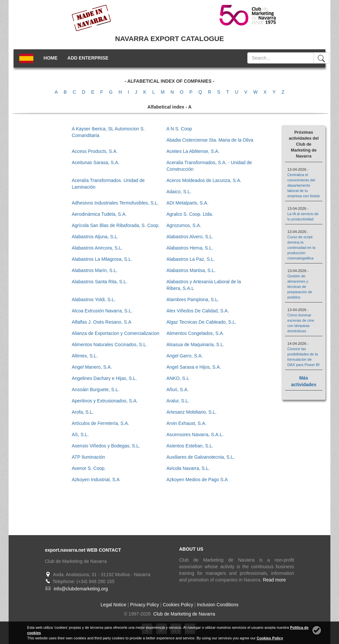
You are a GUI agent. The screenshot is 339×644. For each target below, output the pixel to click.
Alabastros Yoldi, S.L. (94, 299)
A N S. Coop (179, 129)
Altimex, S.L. (85, 356)
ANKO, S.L (178, 378)
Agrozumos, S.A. (184, 225)
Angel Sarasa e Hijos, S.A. (194, 367)
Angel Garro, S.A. (185, 356)
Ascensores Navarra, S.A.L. (195, 435)
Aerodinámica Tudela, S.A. (99, 214)
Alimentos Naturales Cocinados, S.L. (110, 345)
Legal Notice (114, 605)
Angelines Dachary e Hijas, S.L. (104, 378)
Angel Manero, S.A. (92, 367)
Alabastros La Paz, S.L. (191, 259)
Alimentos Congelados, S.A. (195, 333)
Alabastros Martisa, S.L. (191, 270)
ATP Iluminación (89, 457)
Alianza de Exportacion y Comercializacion (116, 333)
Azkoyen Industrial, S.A (96, 480)
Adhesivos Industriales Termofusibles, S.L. (115, 203)
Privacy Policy (145, 605)
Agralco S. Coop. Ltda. (190, 214)
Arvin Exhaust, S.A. (187, 423)
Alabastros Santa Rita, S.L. (100, 282)
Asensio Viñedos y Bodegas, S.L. (106, 446)
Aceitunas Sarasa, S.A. (96, 162)
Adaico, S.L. (179, 192)
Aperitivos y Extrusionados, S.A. (105, 401)
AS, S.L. (80, 435)
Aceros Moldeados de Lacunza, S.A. (204, 180)
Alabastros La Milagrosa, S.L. (102, 259)
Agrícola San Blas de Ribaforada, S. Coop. (116, 225)
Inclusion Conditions (218, 605)
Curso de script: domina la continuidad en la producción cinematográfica (301, 248)
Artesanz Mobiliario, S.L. (192, 412)
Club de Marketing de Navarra (184, 614)
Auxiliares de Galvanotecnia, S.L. (201, 457)
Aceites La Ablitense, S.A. (193, 151)
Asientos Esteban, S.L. (190, 446)
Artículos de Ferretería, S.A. (101, 423)
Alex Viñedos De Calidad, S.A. (198, 311)
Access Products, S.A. (95, 151)
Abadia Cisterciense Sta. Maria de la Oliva (210, 140)
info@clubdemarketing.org (81, 589)
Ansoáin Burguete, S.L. (96, 390)
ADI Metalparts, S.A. (188, 203)
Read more (274, 580)
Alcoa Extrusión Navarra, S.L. (102, 311)
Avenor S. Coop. (89, 468)
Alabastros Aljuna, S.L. (95, 237)
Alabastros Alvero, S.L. (190, 237)
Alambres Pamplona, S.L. (193, 299)
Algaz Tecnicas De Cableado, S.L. (201, 322)
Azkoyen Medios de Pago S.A (197, 480)
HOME (51, 58)
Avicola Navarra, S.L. (188, 468)
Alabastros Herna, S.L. (190, 248)
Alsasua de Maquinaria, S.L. (195, 345)
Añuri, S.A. (178, 390)
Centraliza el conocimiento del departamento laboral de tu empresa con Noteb (304, 185)
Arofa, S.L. (83, 412)
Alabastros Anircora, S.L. (97, 248)
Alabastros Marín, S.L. (95, 270)
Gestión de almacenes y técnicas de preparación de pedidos (300, 287)
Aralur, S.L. (178, 401)
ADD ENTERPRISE (88, 58)
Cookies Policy (178, 605)
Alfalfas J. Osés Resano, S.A (102, 322)
